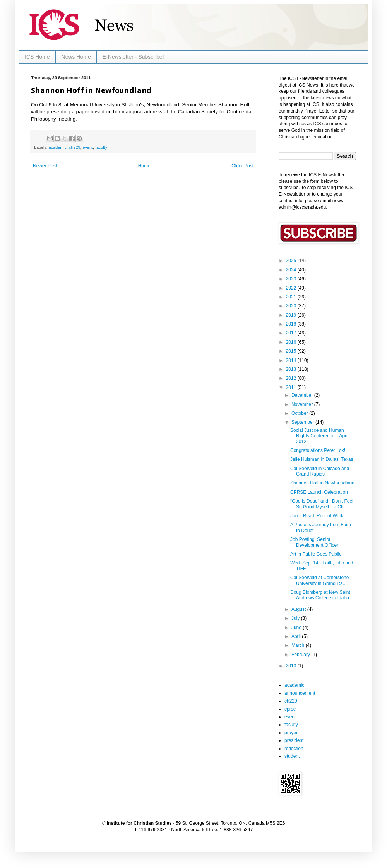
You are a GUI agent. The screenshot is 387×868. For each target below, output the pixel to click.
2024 (292, 270)
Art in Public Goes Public (316, 554)
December (303, 395)
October (300, 413)
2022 (292, 288)
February (301, 655)
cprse (290, 709)
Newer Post (45, 166)
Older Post (242, 166)
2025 (292, 261)
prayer (291, 733)
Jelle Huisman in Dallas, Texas (322, 459)
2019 (292, 315)
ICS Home (37, 57)
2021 (292, 297)
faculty (101, 147)
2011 (292, 387)
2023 (292, 279)
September (303, 422)
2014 (292, 360)
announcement (300, 693)
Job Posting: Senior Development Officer (314, 542)
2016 (292, 342)
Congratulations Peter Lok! (318, 450)
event (87, 147)
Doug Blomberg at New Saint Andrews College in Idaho (320, 595)
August (299, 609)
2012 (292, 378)
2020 (292, 306)
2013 (292, 369)
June (297, 628)
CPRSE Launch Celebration (319, 492)
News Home (76, 57)
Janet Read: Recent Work (317, 516)
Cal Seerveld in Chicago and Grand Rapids (320, 471)
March (299, 645)
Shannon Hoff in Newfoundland (322, 483)
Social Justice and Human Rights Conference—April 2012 (319, 436)
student (292, 756)
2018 (292, 324)
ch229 (74, 147)
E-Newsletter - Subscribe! (133, 57)
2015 (292, 351)
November (303, 404)
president (294, 740)
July (296, 618)
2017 (292, 333)
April (297, 636)
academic (58, 147)
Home (144, 166)
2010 (292, 666)
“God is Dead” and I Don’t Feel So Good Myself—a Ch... (322, 504)
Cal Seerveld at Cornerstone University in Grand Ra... (319, 580)
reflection (294, 749)
